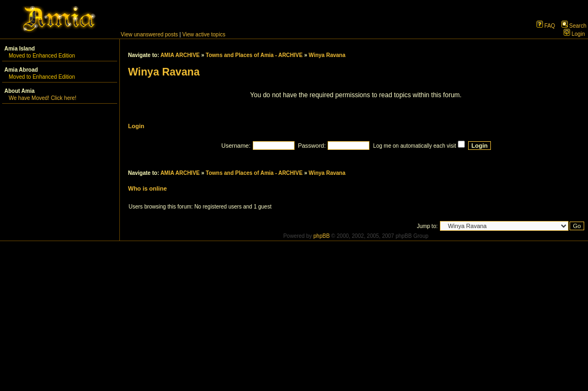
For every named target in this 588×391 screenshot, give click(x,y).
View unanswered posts (149, 34)
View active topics (204, 34)
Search (574, 26)
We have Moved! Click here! (43, 98)
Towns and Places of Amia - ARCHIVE (254, 55)
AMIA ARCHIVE (180, 55)
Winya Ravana (327, 55)
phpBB (322, 236)
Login (574, 34)
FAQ (546, 26)
